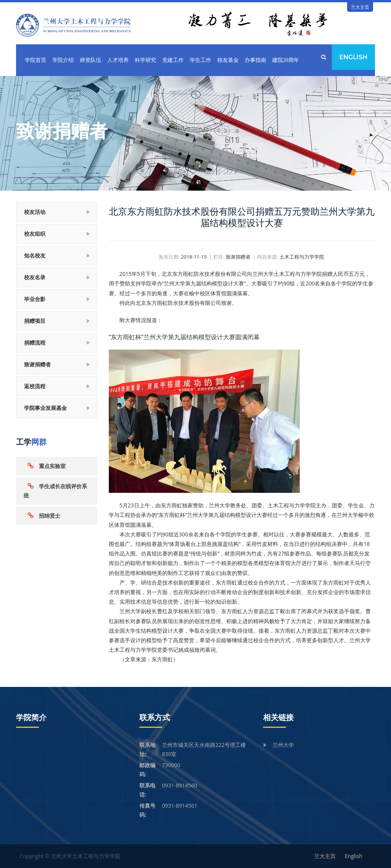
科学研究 (145, 60)
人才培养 (118, 60)
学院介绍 (63, 60)
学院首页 (36, 60)
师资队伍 (90, 60)
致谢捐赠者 (37, 364)
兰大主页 (360, 7)
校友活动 (35, 212)
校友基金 (228, 60)
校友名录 (35, 277)
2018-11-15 (194, 257)
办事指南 (255, 60)
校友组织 (35, 234)
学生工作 (200, 60)
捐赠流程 (35, 343)
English (353, 57)
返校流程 (35, 386)
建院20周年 (286, 60)
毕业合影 (35, 299)
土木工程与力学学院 (302, 257)
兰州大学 (283, 745)
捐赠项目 (35, 321)
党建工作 (173, 60)
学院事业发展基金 (45, 408)
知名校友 (35, 255)
